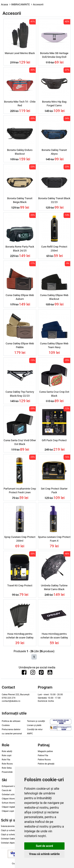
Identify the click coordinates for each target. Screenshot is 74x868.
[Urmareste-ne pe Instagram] (33, 673)
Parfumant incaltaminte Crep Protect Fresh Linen (20, 491)
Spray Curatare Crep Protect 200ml (20, 539)
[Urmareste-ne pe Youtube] (50, 673)
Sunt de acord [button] (44, 846)
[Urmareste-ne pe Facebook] (24, 673)
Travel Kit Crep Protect (20, 585)
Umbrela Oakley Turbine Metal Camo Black (54, 587)
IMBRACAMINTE (21, 4)
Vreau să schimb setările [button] (44, 854)
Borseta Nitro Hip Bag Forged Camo (54, 104)
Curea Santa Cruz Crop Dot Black (54, 394)
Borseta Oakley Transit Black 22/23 (54, 200)
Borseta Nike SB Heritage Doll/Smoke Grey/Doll (54, 55)
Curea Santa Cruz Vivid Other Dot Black (20, 442)
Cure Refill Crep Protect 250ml (54, 249)
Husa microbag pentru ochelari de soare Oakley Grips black (54, 636)
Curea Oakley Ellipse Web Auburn (20, 297)
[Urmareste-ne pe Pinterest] (41, 673)
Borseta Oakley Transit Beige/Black (20, 200)
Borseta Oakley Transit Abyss (54, 152)
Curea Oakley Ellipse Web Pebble (20, 345)
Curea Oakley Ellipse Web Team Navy (54, 345)
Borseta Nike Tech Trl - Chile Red (20, 104)
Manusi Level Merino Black (20, 53)
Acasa (5, 4)
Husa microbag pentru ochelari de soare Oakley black (20, 636)
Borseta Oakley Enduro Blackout (20, 152)
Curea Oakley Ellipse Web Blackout (54, 297)
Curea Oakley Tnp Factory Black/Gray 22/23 (20, 394)
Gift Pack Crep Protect (54, 440)
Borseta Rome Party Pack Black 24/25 (20, 249)
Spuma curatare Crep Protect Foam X (54, 539)
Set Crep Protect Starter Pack (54, 491)
